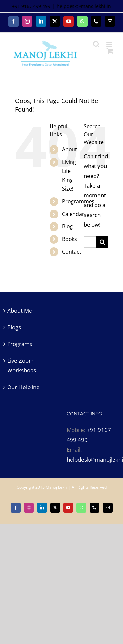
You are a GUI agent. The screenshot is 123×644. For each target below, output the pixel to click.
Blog (67, 226)
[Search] (102, 242)
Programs (20, 344)
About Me (20, 310)
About (70, 149)
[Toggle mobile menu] (110, 44)
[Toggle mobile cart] (110, 51)
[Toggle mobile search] (96, 44)
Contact (72, 252)
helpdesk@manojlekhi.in (84, 6)
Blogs (14, 327)
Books (70, 239)
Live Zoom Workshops (22, 365)
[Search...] (90, 242)
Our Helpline (23, 387)
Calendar (73, 214)
